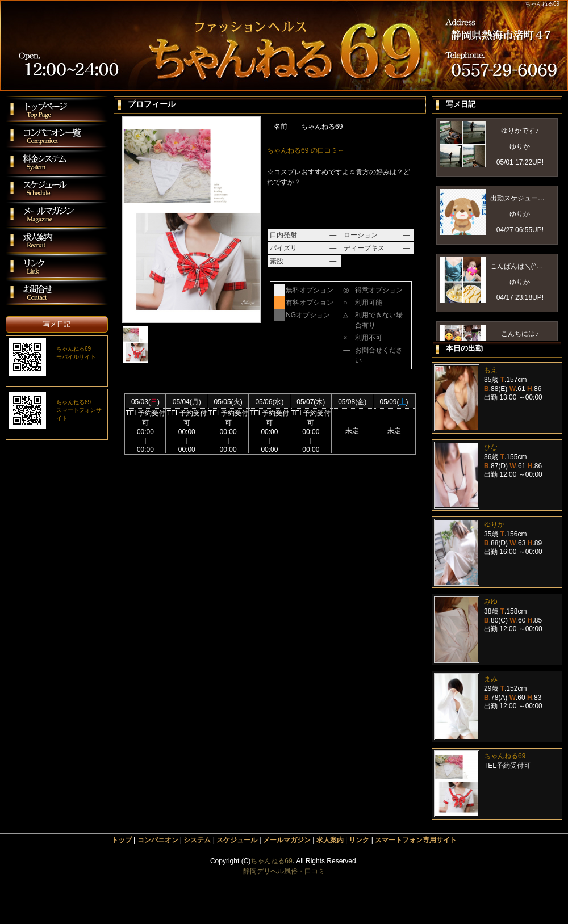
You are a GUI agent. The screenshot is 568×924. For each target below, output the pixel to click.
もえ (491, 370)
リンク (359, 840)
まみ (491, 679)
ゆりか (494, 524)
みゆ (491, 602)
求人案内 (330, 840)
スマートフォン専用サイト (416, 840)
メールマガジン (287, 840)
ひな (491, 447)
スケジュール (237, 840)
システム (197, 840)
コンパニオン (158, 840)
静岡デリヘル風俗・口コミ (284, 871)
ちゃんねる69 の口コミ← (306, 150)
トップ (122, 840)
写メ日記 (57, 324)
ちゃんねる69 (505, 756)
